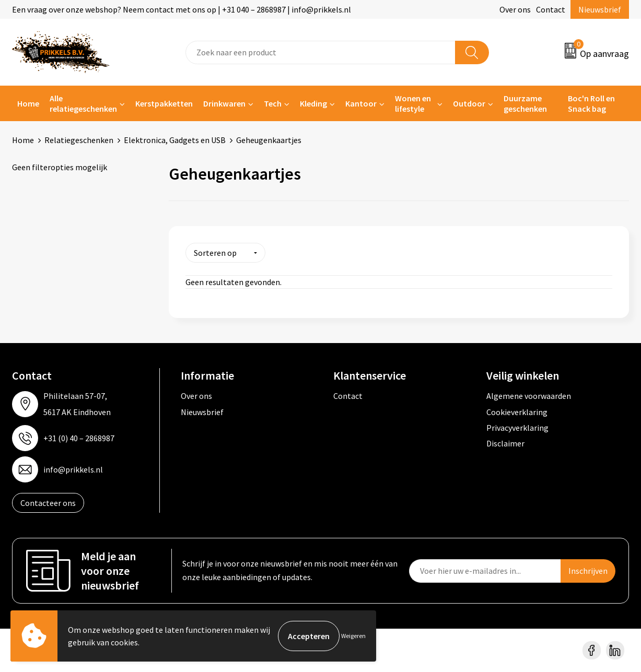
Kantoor (361, 103)
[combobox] (320, 52)
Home (28, 103)
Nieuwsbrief (600, 9)
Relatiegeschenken (79, 140)
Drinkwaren (224, 103)
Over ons (515, 9)
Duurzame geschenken (525, 103)
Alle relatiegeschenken (83, 103)
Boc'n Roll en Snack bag (591, 103)
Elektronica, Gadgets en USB (175, 140)
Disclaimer (505, 443)
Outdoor (469, 103)
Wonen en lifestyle (413, 103)
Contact (551, 9)
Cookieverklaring (517, 411)
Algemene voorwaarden (529, 396)
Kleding (313, 103)
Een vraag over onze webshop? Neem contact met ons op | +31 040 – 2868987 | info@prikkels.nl (182, 9)
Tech (273, 103)
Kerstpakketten (164, 103)
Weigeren (353, 636)
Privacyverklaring (517, 428)
